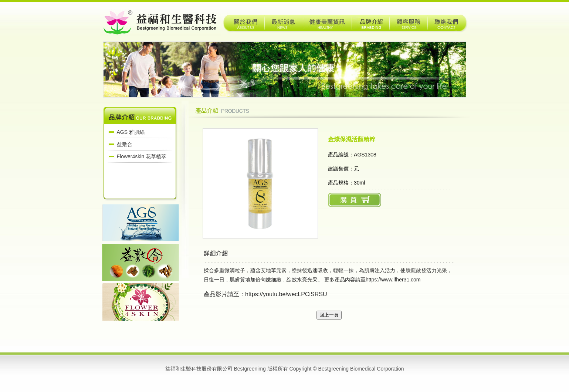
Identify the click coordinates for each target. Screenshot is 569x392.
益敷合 (125, 144)
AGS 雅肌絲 (131, 132)
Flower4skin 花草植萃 (142, 156)
